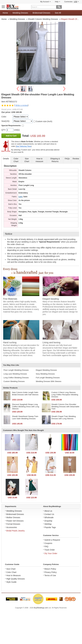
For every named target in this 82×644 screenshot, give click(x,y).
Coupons (48, 543)
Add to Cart (11, 136)
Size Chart (11, 569)
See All (58, 13)
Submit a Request (52, 540)
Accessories (12, 527)
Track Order (50, 550)
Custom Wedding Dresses (14, 381)
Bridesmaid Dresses (41, 13)
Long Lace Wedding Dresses (15, 374)
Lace (20, 197)
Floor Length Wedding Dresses (16, 370)
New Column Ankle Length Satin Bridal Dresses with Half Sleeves (25, 393)
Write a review (21, 105)
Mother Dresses (13, 517)
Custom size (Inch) (44, 121)
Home (5, 13)
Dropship (48, 521)
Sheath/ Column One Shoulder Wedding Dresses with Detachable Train (65, 407)
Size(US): (6, 121)
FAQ (46, 546)
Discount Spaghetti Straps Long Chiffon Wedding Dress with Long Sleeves (26, 407)
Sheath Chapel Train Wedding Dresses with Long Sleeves (64, 417)
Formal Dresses (13, 524)
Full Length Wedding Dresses (48, 378)
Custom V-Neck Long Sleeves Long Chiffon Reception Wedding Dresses (65, 395)
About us (48, 511)
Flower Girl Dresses (15, 521)
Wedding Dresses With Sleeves (49, 381)
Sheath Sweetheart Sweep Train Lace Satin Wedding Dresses (25, 417)
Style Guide (11, 582)
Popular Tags (50, 527)
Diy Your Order (51, 553)
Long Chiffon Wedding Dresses (16, 378)
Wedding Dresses (20, 13)
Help (57, 2)
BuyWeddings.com (41, 608)
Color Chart (11, 572)
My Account (45, 2)
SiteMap (48, 524)
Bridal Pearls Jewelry (16, 531)
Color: (4, 117)
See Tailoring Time (24, 146)
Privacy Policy (50, 572)
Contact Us (49, 514)
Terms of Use (50, 575)
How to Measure (13, 575)
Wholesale (49, 517)
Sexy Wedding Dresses (45, 374)
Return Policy (50, 569)
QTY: (4, 130)
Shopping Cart (79, 7)
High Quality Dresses (16, 579)
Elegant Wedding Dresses (46, 370)
